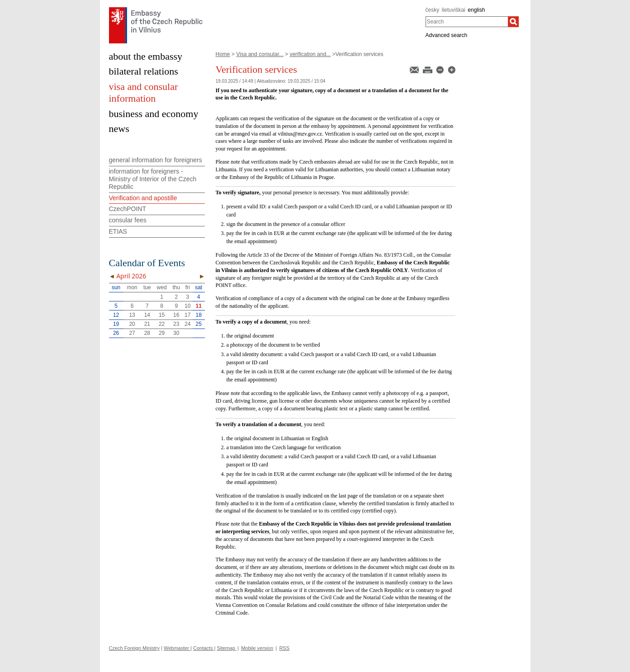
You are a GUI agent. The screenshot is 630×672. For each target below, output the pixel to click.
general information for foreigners (156, 160)
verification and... (310, 54)
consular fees (128, 220)
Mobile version (257, 648)
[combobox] (467, 22)
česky (433, 10)
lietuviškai (454, 10)
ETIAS (118, 231)
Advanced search (447, 35)
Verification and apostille (143, 198)
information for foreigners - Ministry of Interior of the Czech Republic (153, 179)
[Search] (513, 22)
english (476, 10)
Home (223, 54)
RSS (284, 648)
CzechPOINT (128, 209)
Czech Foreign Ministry (134, 648)
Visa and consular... (260, 54)
